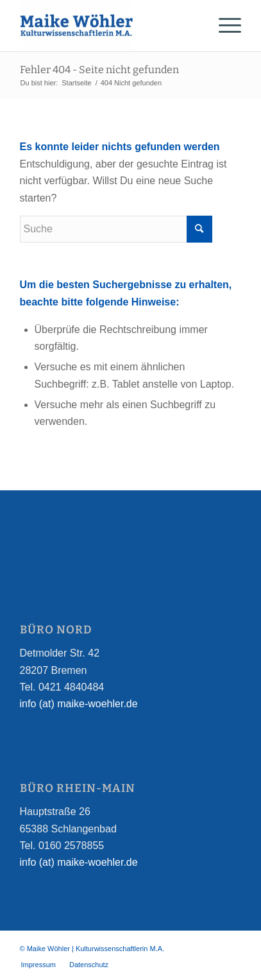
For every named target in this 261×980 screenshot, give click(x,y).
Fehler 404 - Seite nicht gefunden (99, 70)
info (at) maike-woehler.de (79, 704)
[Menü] (223, 26)
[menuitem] (38, 965)
